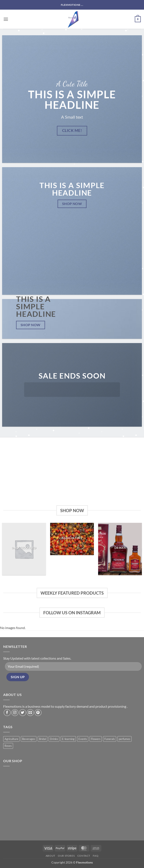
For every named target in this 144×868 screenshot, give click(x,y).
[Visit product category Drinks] (120, 549)
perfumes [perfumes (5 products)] (124, 739)
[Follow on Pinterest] (38, 713)
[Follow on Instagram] (15, 713)
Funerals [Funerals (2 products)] (110, 739)
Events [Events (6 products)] (83, 739)
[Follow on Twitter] (23, 713)
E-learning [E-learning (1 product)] (68, 739)
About (50, 856)
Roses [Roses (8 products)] (8, 746)
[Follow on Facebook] (7, 713)
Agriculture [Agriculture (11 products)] (11, 739)
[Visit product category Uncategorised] (24, 549)
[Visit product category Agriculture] (72, 539)
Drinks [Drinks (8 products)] (54, 739)
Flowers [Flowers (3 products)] (96, 739)
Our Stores (66, 856)
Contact (84, 856)
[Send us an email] (30, 713)
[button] (6, 19)
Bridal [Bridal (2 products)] (43, 739)
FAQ (96, 856)
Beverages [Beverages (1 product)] (29, 739)
